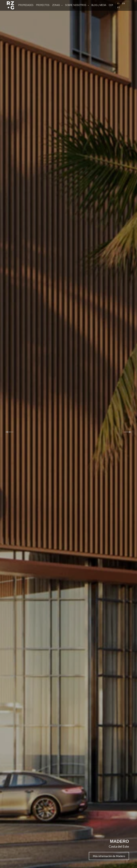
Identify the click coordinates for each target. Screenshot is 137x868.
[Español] (118, 3)
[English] (123, 3)
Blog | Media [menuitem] (99, 5)
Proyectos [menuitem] (43, 5)
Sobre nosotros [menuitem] (78, 5)
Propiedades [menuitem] (26, 5)
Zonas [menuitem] (58, 5)
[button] (9, 432)
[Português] (119, 7)
